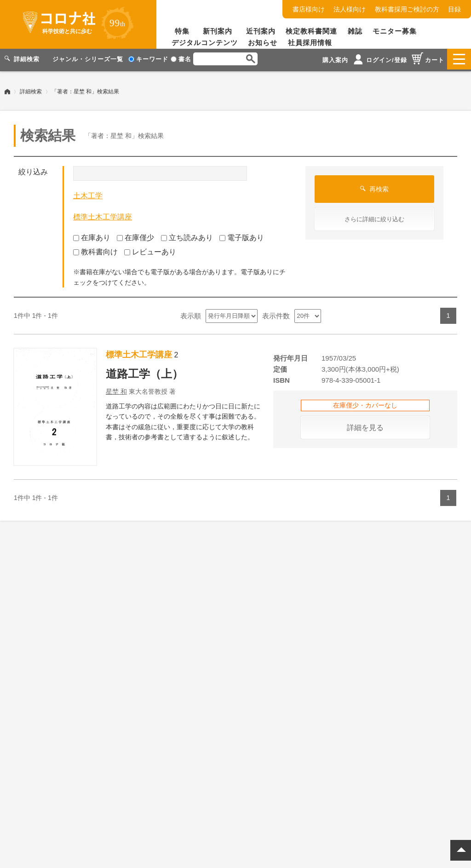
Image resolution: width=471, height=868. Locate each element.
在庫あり (92, 236)
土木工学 (88, 194)
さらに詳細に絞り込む (374, 217)
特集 (182, 31)
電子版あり (242, 236)
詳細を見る (365, 425)
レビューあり (150, 250)
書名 (181, 59)
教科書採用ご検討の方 (407, 9)
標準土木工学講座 (103, 215)
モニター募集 (395, 31)
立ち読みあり (187, 236)
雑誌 (355, 31)
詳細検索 (31, 90)
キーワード (148, 59)
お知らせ (263, 43)
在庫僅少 (135, 236)
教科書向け (95, 250)
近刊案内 (261, 31)
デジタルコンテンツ (205, 43)
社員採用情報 (310, 43)
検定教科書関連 (311, 31)
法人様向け (350, 9)
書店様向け (309, 9)
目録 (454, 9)
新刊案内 (218, 31)
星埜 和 (116, 389)
